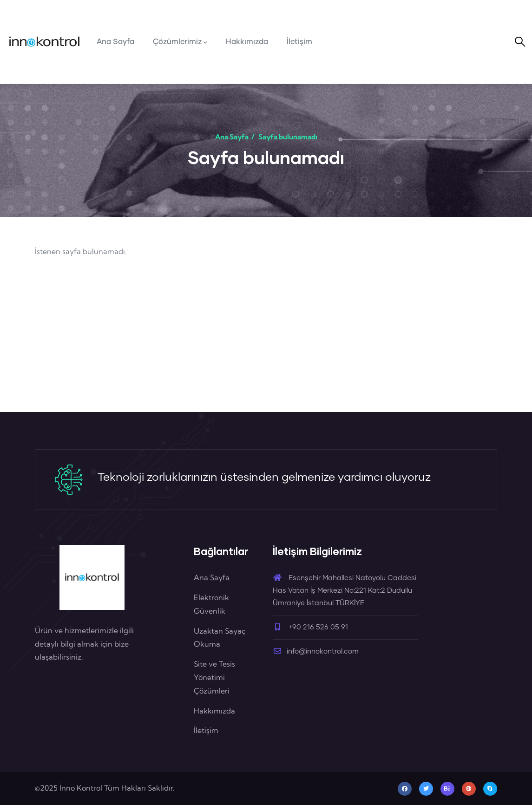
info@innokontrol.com (316, 651)
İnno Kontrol (81, 788)
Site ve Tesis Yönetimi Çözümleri (214, 677)
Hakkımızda (214, 711)
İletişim (206, 730)
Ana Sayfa (232, 137)
